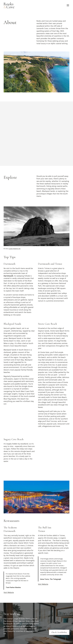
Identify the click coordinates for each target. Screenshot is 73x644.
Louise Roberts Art (15, 249)
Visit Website (9, 592)
